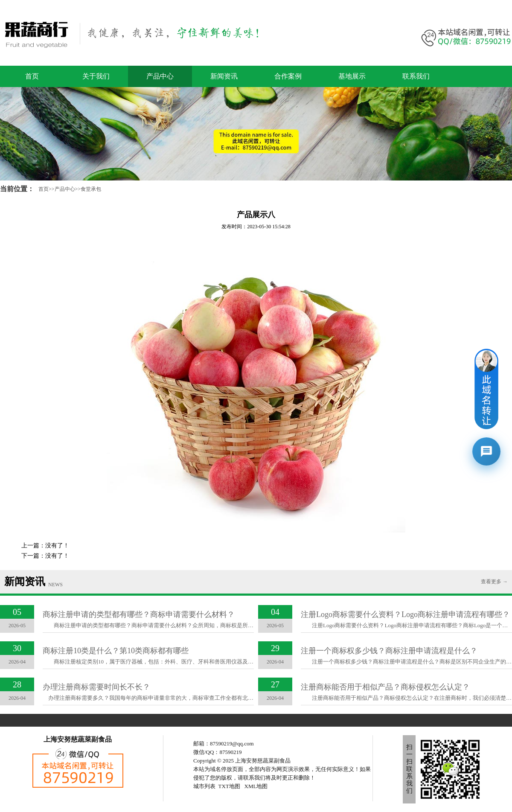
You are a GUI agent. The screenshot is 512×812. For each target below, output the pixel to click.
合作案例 (288, 76)
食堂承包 (91, 189)
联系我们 (416, 76)
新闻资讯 (224, 76)
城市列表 (204, 786)
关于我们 (96, 76)
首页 (32, 76)
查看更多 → (494, 582)
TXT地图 (229, 786)
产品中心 (160, 76)
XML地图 (256, 786)
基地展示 (352, 76)
